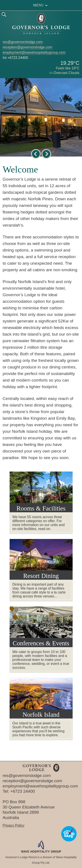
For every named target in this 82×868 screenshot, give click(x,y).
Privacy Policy (14, 825)
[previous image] (36, 154)
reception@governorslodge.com (27, 47)
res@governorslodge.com (23, 42)
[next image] (46, 154)
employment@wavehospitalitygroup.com (34, 52)
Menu (41, 5)
